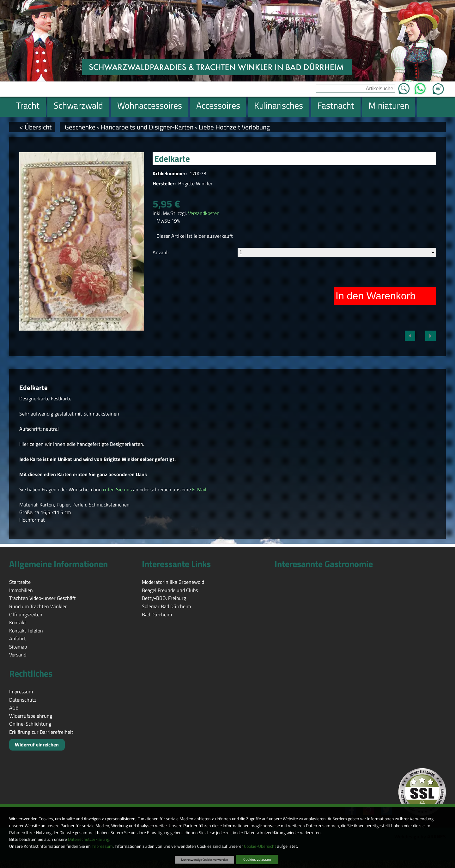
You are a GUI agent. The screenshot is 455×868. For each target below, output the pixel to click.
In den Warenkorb (376, 296)
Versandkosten (204, 213)
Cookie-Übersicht (260, 846)
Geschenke (80, 127)
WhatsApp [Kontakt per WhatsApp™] (420, 87)
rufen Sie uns (117, 489)
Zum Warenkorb (438, 85)
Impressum (102, 846)
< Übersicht (35, 127)
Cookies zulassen (257, 859)
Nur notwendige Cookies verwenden (204, 859)
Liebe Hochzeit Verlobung (234, 127)
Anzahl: (161, 252)
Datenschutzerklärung (89, 839)
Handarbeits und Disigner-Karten (147, 127)
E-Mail (199, 489)
